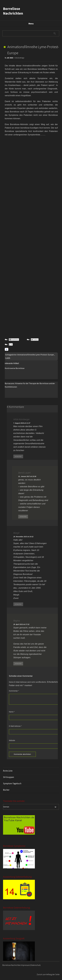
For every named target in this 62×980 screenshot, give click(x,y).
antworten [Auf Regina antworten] (18, 664)
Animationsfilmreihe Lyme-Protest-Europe (36, 355)
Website (12, 740)
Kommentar (14, 691)
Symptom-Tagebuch (12, 783)
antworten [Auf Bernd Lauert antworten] (23, 517)
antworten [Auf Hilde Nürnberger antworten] (18, 456)
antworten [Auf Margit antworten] (18, 604)
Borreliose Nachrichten (13, 11)
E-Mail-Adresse (15, 726)
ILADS (8, 358)
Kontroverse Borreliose (15, 368)
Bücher (6, 790)
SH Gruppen (8, 777)
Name (12, 712)
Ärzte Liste (8, 771)
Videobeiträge (19, 58)
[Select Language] (31, 807)
